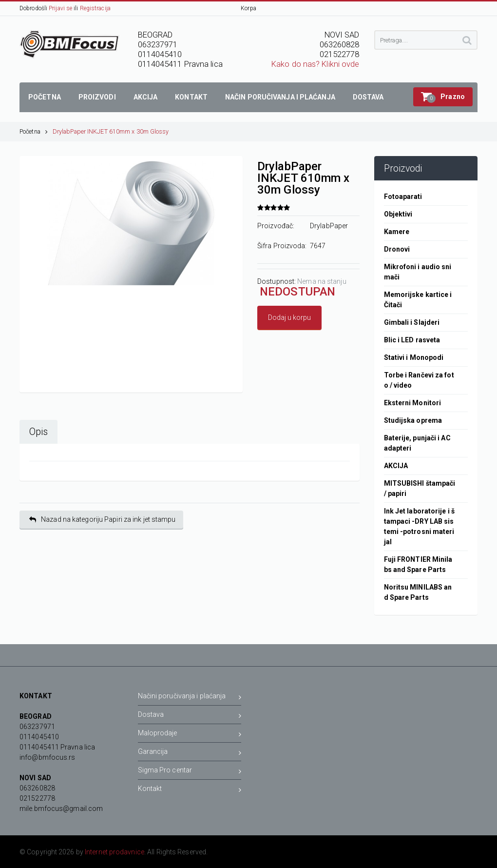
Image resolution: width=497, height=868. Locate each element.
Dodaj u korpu (289, 317)
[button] (443, 97)
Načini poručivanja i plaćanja (190, 698)
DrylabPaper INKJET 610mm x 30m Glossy (111, 131)
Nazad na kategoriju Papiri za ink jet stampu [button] (103, 520)
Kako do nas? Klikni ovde (315, 64)
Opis (38, 432)
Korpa (248, 8)
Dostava (190, 716)
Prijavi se (60, 8)
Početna (34, 131)
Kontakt (190, 790)
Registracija (95, 8)
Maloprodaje (190, 735)
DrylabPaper (329, 226)
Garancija (190, 753)
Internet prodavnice (115, 852)
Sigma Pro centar (190, 772)
